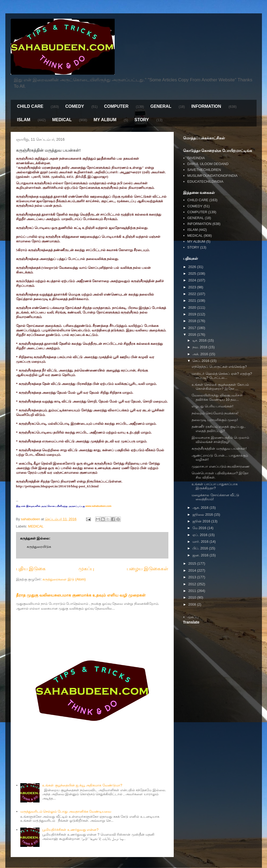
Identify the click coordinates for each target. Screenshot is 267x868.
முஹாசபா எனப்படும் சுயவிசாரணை (221, 466)
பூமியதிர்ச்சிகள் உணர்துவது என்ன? (70, 830)
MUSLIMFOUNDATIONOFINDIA (212, 176)
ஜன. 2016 (201, 555)
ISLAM (24, 120)
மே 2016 (200, 528)
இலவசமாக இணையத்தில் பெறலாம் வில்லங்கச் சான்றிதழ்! (220, 440)
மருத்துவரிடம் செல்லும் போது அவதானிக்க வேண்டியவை (66, 811)
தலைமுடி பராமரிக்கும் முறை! (215, 420)
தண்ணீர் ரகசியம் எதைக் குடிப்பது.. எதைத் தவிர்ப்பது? (219, 429)
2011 (193, 591)
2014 (193, 570)
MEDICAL (62, 120)
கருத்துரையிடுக (39, 547)
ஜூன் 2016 (202, 521)
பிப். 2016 (201, 548)
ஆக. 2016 (201, 508)
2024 (193, 280)
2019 (193, 314)
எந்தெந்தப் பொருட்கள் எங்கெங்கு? (219, 367)
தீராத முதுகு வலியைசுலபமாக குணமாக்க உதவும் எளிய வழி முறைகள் (81, 595)
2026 (193, 267)
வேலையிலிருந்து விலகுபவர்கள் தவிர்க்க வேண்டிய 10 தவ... (217, 397)
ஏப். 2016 (200, 535)
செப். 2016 (201, 361)
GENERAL (161, 106)
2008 (193, 604)
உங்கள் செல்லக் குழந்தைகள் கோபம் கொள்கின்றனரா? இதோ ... (220, 387)
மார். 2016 (201, 542)
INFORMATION (206, 106)
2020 (193, 307)
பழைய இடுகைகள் (147, 569)
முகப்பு (86, 569)
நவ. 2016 (200, 347)
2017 (193, 328)
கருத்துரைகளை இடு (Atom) (64, 579)
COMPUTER (116, 106)
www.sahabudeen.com (98, 506)
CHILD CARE (30, 106)
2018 (193, 321)
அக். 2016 (201, 354)
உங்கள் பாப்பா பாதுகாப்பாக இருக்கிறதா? (215, 486)
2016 (193, 334)
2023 (193, 287)
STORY (142, 120)
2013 (193, 577)
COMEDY (75, 106)
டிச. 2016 (200, 340)
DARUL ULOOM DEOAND (208, 164)
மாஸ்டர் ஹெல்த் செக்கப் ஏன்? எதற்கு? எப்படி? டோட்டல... (222, 376)
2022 (193, 294)
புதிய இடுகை (31, 569)
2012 (193, 584)
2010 (193, 597)
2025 (193, 274)
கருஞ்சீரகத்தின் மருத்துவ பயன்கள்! (219, 448)
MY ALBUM (105, 120)
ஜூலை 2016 (203, 515)
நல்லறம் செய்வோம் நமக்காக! (215, 413)
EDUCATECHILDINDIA (205, 181)
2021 (193, 301)
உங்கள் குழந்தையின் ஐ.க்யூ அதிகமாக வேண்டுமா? (82, 785)
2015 (193, 563)
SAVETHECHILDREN (204, 170)
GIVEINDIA (196, 158)
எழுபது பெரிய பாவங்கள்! (212, 406)
